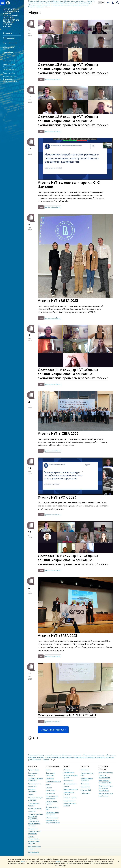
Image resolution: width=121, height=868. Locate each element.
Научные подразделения (69, 771)
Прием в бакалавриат (53, 782)
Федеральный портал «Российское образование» (106, 788)
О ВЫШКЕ (33, 767)
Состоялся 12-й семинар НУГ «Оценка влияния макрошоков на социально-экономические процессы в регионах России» (73, 121)
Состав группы (9, 38)
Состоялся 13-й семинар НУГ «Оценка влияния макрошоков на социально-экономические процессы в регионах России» (73, 69)
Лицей (48, 770)
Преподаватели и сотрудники (34, 785)
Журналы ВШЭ (86, 790)
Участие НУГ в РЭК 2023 (57, 497)
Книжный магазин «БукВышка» (87, 780)
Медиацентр (85, 787)
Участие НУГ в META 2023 (58, 301)
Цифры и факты (34, 770)
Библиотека (85, 770)
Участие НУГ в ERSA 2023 (57, 636)
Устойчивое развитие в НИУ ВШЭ (36, 780)
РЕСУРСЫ (85, 767)
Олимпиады (50, 778)
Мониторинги (68, 781)
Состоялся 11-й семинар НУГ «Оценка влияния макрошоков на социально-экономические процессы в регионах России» (73, 374)
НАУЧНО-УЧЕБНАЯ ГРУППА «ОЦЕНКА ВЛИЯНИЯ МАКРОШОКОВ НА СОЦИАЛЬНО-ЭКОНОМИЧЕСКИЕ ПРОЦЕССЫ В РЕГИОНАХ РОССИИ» (11, 18)
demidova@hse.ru (9, 69)
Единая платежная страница (35, 848)
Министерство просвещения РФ (105, 782)
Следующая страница (53, 730)
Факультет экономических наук (94, 755)
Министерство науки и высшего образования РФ (106, 775)
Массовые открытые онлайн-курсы (106, 795)
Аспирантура (50, 793)
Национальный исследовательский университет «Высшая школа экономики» (55, 755)
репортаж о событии (53, 79)
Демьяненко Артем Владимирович (10, 78)
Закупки (31, 795)
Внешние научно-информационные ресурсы (70, 803)
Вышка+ (49, 785)
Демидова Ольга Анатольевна (9, 66)
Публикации (8, 52)
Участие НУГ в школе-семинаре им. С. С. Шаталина (69, 185)
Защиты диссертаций (71, 789)
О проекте (7, 33)
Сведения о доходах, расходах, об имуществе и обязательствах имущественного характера (36, 820)
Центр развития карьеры (51, 803)
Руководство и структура (33, 774)
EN (103, 2)
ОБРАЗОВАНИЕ (52, 767)
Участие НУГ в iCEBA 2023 (58, 433)
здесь (23, 861)
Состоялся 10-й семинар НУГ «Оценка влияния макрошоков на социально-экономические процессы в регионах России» (73, 560)
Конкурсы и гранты (70, 798)
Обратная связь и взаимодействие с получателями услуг (53, 820)
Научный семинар (10, 43)
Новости (46, 760)
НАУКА (67, 767)
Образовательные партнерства (52, 814)
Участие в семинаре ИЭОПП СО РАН (67, 715)
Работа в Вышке (34, 852)
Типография (85, 784)
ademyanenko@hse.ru (11, 81)
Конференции (9, 48)
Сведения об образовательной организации (34, 831)
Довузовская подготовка (50, 774)
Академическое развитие (69, 793)
